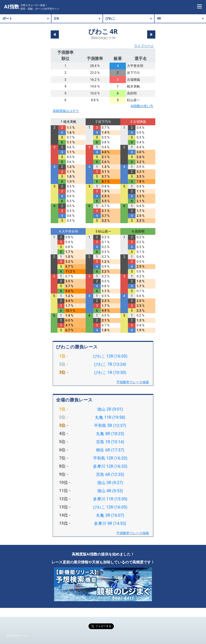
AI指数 (12, 7)
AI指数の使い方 (142, 106)
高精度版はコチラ (66, 111)
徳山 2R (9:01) (110, 409)
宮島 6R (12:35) (110, 474)
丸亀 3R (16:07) (110, 515)
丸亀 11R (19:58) (110, 417)
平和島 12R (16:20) (110, 458)
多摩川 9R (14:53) (110, 523)
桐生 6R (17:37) (110, 450)
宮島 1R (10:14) (110, 442)
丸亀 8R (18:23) (110, 434)
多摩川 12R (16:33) (110, 466)
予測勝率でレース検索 (133, 382)
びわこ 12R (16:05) (110, 356)
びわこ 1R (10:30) (110, 372)
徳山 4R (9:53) (110, 491)
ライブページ (144, 46)
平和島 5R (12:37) (110, 426)
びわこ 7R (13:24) (110, 364)
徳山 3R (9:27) (110, 483)
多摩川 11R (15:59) (110, 499)
